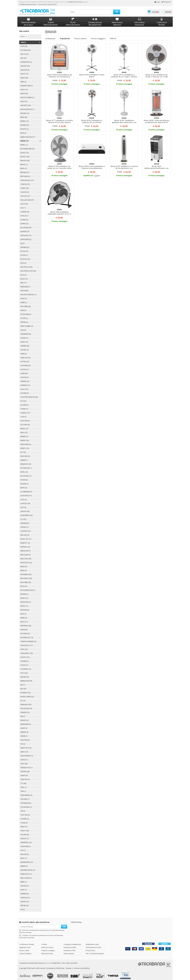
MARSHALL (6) (25, 545)
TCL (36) (23, 781)
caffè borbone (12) (27, 178)
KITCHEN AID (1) (26, 466)
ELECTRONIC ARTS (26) (28, 269)
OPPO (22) (24, 647)
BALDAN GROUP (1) (27, 107)
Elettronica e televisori (117, 20)
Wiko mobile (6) (26, 876)
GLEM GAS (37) (25, 355)
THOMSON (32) (26, 801)
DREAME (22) (25, 245)
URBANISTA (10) (26, 840)
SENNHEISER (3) (26, 722)
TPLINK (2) (24, 821)
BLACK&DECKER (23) (27, 147)
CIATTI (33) (24, 202)
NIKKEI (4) (24, 616)
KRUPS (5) (24, 486)
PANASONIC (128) (27, 651)
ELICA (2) (23, 273)
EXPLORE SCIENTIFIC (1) (28, 292)
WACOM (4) (24, 852)
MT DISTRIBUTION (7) (28, 588)
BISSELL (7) (24, 143)
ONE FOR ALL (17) (27, 643)
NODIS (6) (24, 627)
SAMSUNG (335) (26, 702)
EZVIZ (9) (23, 296)
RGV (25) (23, 687)
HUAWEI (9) (24, 403)
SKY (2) (23, 742)
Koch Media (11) (26, 474)
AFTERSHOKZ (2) (26, 60)
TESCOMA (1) (25, 797)
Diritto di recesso (47, 945)
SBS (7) (23, 714)
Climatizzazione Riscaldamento (95, 21)
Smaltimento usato (92, 942)
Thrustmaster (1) (26, 805)
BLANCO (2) (25, 150)
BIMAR (23, 34)
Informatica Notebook (139, 20)
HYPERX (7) (24, 407)
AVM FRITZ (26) (26, 103)
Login (157, 2)
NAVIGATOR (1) (26, 600)
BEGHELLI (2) (25, 111)
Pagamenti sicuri (25, 945)
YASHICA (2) (25, 899)
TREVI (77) (24, 824)
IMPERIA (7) (24, 434)
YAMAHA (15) (25, 895)
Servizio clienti (24, 948)
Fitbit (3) (23, 308)
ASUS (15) (24, 99)
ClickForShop (76, 920)
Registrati (166, 2)
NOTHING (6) (25, 631)
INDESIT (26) (25, 438)
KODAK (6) (24, 478)
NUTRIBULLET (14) (27, 635)
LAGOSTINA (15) (26, 493)
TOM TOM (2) (25, 813)
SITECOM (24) (25, 738)
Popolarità (65, 36)
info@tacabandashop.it (28, 4)
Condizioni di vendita (27, 942)
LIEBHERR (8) (25, 521)
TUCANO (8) (25, 832)
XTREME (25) (25, 891)
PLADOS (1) (24, 663)
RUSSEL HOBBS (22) (27, 694)
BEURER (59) (25, 123)
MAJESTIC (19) (25, 541)
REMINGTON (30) (26, 679)
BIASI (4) (23, 131)
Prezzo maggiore (98, 36)
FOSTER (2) (24, 316)
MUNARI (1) (24, 592)
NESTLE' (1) (24, 604)
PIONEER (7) (24, 659)
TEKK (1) (23, 789)
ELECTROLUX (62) (26, 265)
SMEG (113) (24, 750)
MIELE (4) (23, 568)
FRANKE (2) (24, 320)
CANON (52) (25, 190)
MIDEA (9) (24, 564)
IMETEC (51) (24, 426)
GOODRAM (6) (25, 363)
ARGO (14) (24, 87)
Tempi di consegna (48, 948)
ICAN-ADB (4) (25, 418)
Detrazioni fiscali (47, 951)
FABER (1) (24, 300)
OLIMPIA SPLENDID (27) (28, 639)
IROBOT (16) (25, 446)
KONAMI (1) (24, 482)
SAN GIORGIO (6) (26, 706)
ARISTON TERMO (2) (27, 95)
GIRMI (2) (23, 351)
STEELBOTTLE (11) (27, 765)
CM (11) (23, 206)
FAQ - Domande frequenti (95, 951)
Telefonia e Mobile (162, 20)
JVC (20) (23, 450)
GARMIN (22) (25, 344)
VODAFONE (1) (26, 844)
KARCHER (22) (25, 454)
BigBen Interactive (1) (28, 135)
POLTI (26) (24, 671)
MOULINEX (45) (26, 580)
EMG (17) (23, 281)
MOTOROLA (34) (26, 576)
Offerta (113, 36)
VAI (64, 924)
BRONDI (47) (25, 170)
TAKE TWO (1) (25, 777)
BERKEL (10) (24, 119)
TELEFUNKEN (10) (26, 793)
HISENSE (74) (25, 379)
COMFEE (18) (25, 210)
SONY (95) (24, 761)
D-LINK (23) (24, 217)
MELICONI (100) (26, 556)
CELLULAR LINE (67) (27, 198)
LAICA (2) (24, 497)
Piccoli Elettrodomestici (73, 20)
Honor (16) (24, 387)
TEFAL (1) (24, 785)
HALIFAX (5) (24, 375)
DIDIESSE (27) (25, 229)
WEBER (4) (24, 864)
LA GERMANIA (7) (26, 489)
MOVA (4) (24, 584)
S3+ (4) (23, 698)
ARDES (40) (24, 76)
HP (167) (23, 399)
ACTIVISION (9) (25, 48)
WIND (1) (23, 880)
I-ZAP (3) (23, 415)
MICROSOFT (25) (26, 560)
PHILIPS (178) (25, 655)
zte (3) (23, 907)
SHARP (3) (24, 726)
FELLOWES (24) (25, 304)
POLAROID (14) (26, 667)
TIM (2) (23, 809)
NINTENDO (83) (26, 623)
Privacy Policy (31, 935)
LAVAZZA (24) (25, 501)
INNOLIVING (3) (26, 442)
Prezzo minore (80, 36)
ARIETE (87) (24, 91)
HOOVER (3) (25, 391)
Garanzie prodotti (70, 945)
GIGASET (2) (24, 348)
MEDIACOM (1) (25, 549)
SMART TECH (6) (26, 746)
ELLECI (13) (24, 277)
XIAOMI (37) (24, 884)
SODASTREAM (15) (27, 754)
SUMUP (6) (24, 773)
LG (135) (23, 517)
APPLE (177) (24, 72)
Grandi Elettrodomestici (51, 20)
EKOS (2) (23, 261)
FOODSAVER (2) (26, 312)
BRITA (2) (24, 166)
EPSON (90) (24, 288)
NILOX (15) (24, 620)
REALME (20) (25, 675)
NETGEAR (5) (25, 608)
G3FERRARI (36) (26, 332)
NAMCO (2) (24, 596)
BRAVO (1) (24, 162)
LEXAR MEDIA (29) (26, 513)
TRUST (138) (25, 828)
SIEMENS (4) (24, 730)
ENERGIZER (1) (25, 284)
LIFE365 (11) (25, 525)
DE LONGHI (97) (26, 225)
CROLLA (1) (24, 214)
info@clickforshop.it (75, 2)
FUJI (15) (23, 328)
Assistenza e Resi (69, 948)
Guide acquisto (69, 951)
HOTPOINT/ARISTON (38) (29, 395)
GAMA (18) (24, 340)
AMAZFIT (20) (25, 64)
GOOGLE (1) (25, 367)
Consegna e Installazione (72, 942)
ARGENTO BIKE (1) (27, 83)
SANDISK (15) (25, 710)
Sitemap (69, 966)
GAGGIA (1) (24, 336)
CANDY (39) (24, 186)
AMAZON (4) (25, 68)
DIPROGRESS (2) (26, 237)
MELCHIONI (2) (25, 553)
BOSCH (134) (25, 154)
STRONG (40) (25, 769)
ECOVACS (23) (25, 257)
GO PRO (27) (25, 359)
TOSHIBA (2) (25, 817)
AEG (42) (23, 56)
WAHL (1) (24, 856)
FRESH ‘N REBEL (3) (27, 324)
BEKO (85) (24, 115)
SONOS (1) (24, 757)
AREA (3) (23, 80)
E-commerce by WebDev (81, 966)
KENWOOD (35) (26, 462)
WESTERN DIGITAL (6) (28, 868)
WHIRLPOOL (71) (26, 872)
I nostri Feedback (25, 951)
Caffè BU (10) (25, 182)
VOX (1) (23, 848)
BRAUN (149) (25, 158)
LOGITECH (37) (26, 529)
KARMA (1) (24, 458)
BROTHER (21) (25, 174)
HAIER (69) (24, 371)
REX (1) (23, 683)
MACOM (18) (25, 533)
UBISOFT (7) (25, 836)
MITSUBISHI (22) (26, 572)
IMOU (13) (24, 430)
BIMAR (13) (24, 139)
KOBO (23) (24, 470)
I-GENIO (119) (25, 411)
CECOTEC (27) (25, 194)
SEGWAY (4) (24, 718)
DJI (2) (22, 241)
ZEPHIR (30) (24, 903)
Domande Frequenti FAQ (47, 4)
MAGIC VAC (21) (26, 537)
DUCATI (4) (24, 249)
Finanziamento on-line (93, 945)
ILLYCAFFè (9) (25, 422)
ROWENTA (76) (26, 690)
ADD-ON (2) (25, 52)
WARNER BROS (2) (27, 860)
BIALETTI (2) (24, 127)
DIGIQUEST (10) (26, 233)
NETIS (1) (23, 612)
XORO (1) (24, 888)
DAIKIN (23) (24, 221)
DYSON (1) (24, 253)
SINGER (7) (24, 734)
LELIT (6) (23, 505)
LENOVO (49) (25, 509)
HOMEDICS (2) (25, 383)
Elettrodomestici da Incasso (28, 20)
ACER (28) (24, 44)
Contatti (44, 942)
